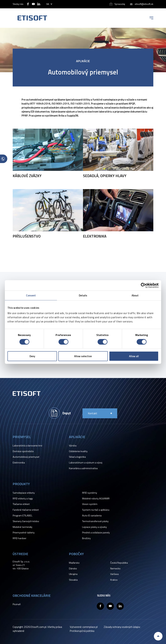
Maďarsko (74, 563)
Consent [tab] (31, 295)
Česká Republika (119, 563)
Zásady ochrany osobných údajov (122, 627)
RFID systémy (90, 493)
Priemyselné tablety (24, 533)
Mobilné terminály (22, 527)
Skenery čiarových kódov (26, 521)
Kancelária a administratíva (83, 468)
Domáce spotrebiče (23, 451)
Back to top (158, 636)
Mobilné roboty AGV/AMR (96, 498)
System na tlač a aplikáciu (96, 510)
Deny (32, 356)
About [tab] (135, 295)
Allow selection (83, 356)
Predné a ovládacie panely (96, 533)
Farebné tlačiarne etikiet (26, 510)
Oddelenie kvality (78, 451)
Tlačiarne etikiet (21, 504)
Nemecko (115, 568)
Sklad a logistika (77, 457)
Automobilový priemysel (26, 457)
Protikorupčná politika (82, 631)
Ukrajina (73, 574)
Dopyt (67, 413)
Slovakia (73, 580)
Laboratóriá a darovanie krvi (27, 446)
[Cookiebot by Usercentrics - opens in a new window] (143, 285)
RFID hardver (20, 538)
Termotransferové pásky (95, 521)
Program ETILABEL (23, 516)
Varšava (114, 574)
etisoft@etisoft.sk (144, 4)
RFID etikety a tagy (23, 498)
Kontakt (93, 413)
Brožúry (86, 538)
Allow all (134, 356)
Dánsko (73, 568)
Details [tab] (83, 295)
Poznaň (17, 604)
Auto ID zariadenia (92, 516)
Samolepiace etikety (24, 493)
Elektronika (19, 463)
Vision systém (90, 504)
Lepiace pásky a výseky (94, 527)
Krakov (114, 580)
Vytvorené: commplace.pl (84, 627)
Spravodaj (120, 4)
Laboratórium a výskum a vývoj (86, 463)
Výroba (73, 446)
